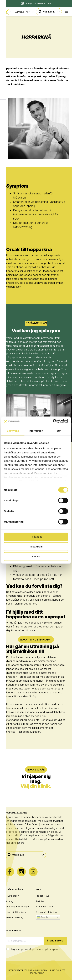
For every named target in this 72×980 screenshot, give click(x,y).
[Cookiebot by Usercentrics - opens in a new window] (53, 421)
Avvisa (36, 556)
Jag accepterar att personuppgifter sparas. (35, 949)
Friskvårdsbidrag (14, 917)
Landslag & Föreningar (17, 907)
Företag (9, 901)
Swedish (43, 917)
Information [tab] (36, 431)
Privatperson (12, 896)
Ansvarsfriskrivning (46, 912)
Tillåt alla (36, 537)
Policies (40, 901)
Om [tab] (59, 431)
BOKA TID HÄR (36, 770)
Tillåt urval (36, 547)
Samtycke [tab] (13, 431)
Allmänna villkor (45, 907)
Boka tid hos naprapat (36, 640)
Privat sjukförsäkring (16, 912)
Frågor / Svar (43, 896)
